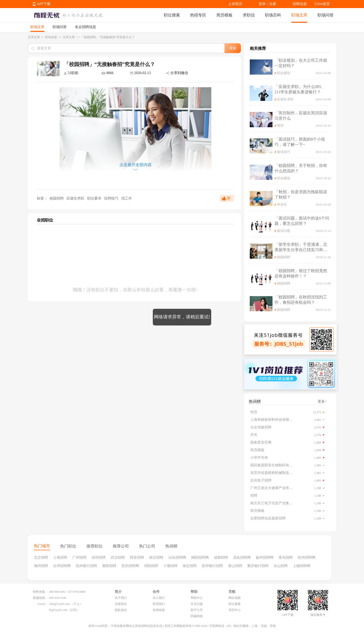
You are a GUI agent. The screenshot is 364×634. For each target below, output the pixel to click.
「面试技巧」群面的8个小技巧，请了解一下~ (300, 142)
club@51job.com (60, 604)
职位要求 (95, 198)
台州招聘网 (62, 566)
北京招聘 (41, 558)
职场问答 (326, 15)
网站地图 (235, 598)
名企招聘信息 (85, 27)
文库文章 (34, 37)
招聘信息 (300, 4)
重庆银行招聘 (258, 566)
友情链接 (159, 610)
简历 (280, 126)
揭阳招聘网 (200, 558)
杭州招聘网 (307, 558)
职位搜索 (172, 15)
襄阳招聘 (109, 566)
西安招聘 (137, 558)
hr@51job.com (58, 610)
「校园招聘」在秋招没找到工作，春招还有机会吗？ (301, 300)
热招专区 (198, 15)
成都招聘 (221, 558)
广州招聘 (79, 558)
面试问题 (284, 231)
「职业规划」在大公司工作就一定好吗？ (301, 63)
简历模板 (224, 15)
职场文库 (299, 15)
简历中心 (235, 610)
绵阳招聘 (151, 566)
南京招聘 (156, 558)
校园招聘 (56, 198)
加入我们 (159, 598)
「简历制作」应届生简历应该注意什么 (301, 116)
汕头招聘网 (177, 558)
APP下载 (44, 4)
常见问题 (197, 604)
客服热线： (40, 598)
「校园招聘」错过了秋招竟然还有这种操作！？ (301, 273)
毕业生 (282, 204)
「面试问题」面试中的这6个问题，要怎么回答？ (302, 221)
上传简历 (235, 4)
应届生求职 (76, 198)
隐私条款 (121, 610)
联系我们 (159, 604)
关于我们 (121, 598)
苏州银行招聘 (212, 566)
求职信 (249, 15)
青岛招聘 (286, 558)
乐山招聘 (281, 566)
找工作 (127, 198)
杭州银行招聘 (86, 566)
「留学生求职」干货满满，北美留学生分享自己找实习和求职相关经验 (301, 247)
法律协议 (121, 604)
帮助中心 (197, 598)
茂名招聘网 (242, 558)
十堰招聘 (170, 566)
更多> (322, 401)
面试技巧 (284, 152)
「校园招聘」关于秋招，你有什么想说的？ (301, 168)
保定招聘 (190, 566)
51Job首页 (322, 4)
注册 (272, 4)
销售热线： (40, 592)
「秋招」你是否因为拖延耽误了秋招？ (301, 194)
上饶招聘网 (302, 566)
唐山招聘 (235, 566)
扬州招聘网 (265, 558)
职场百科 (273, 15)
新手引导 (197, 610)
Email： (43, 604)
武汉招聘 (118, 558)
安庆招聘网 (130, 566)
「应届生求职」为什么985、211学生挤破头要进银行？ (300, 89)
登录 (262, 4)
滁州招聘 (41, 566)
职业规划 (284, 73)
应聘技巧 (112, 198)
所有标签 (51, 37)
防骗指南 (197, 616)
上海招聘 (60, 558)
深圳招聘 (99, 558)
